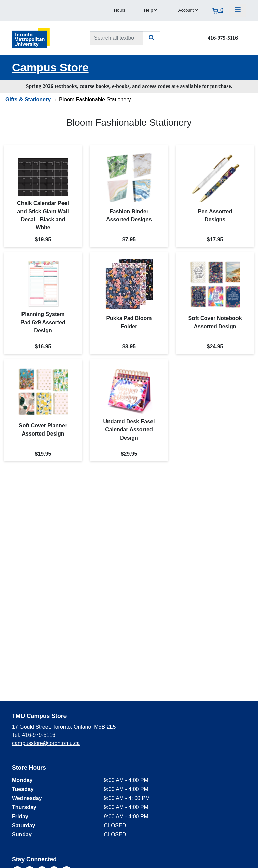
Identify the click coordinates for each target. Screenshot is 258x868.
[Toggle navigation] (238, 10)
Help (150, 10)
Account (188, 10)
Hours (120, 10)
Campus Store (50, 67)
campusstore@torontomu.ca (46, 743)
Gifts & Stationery (28, 99)
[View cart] (218, 10)
